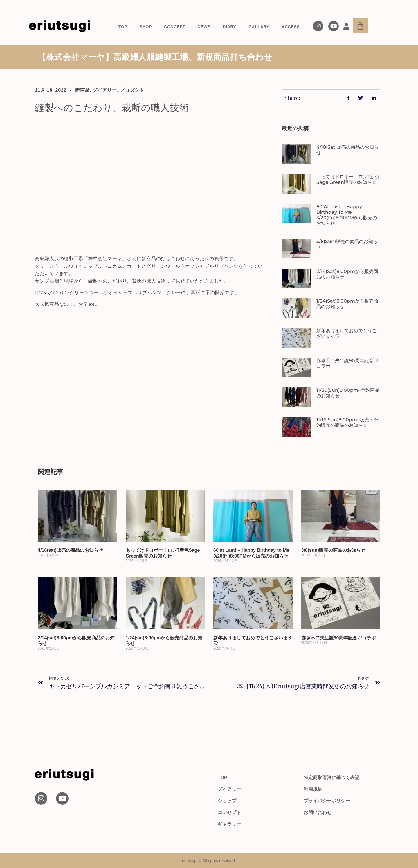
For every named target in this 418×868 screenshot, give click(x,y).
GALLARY (259, 27)
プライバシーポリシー (327, 801)
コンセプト (229, 812)
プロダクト (132, 90)
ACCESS (291, 27)
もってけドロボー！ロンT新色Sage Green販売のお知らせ (348, 179)
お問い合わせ (318, 812)
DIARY (229, 27)
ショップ (227, 801)
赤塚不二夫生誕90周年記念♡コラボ (339, 638)
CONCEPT (175, 27)
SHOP (146, 27)
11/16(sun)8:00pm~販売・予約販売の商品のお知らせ (347, 423)
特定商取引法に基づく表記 (331, 778)
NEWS (204, 27)
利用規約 (313, 789)
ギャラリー (229, 824)
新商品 (82, 90)
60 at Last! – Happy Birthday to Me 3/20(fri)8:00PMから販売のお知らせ (347, 215)
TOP (123, 27)
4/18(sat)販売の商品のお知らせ (70, 550)
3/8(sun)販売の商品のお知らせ (333, 550)
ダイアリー (105, 90)
